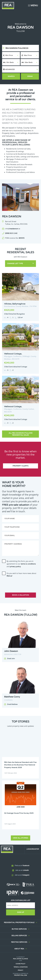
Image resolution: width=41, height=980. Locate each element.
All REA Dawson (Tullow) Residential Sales (20, 434)
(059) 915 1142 (11, 233)
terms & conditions (28, 564)
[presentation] (18, 583)
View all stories (20, 838)
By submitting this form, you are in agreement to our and (21, 564)
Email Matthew (12, 704)
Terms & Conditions (21, 967)
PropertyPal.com (20, 975)
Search (11, 76)
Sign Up (21, 912)
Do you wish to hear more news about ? (21, 575)
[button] (20, 69)
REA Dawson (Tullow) (17, 48)
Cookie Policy (20, 964)
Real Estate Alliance (20, 959)
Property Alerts (20, 466)
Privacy (20, 970)
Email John (11, 659)
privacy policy (15, 567)
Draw (30, 76)
